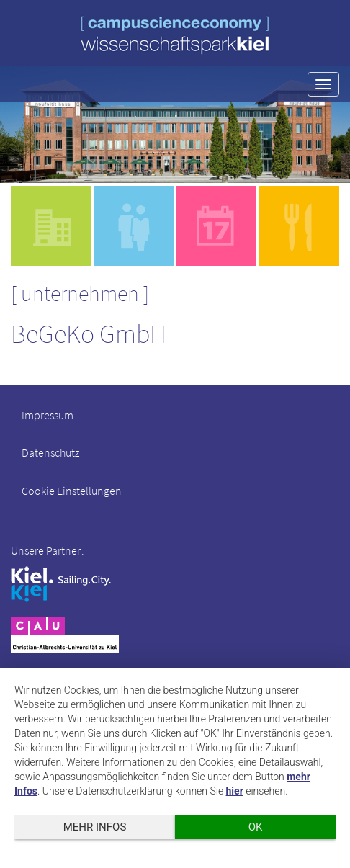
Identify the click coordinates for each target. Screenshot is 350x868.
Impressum (48, 415)
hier (235, 791)
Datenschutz (50, 452)
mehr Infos (95, 827)
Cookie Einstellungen (72, 491)
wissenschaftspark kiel (175, 35)
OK (256, 827)
